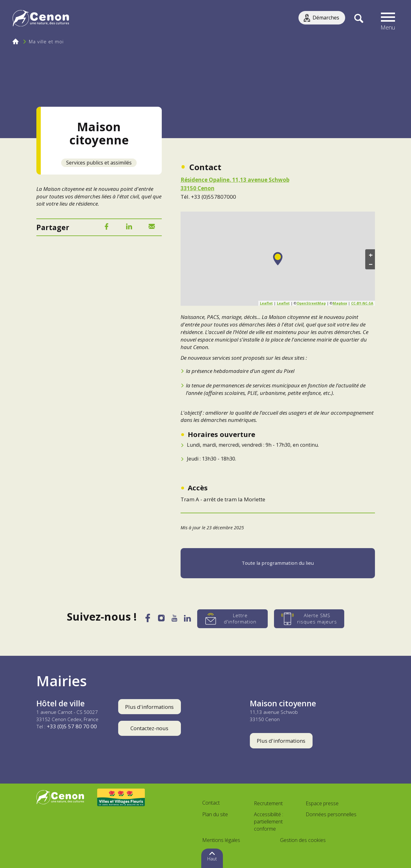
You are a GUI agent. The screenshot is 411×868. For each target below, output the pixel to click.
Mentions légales (221, 840)
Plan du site (215, 814)
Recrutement (268, 803)
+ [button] (371, 255)
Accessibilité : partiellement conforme (269, 822)
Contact (211, 803)
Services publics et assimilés (99, 163)
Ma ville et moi (46, 41)
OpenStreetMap (311, 303)
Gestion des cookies (303, 840)
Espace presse (322, 803)
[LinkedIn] (129, 228)
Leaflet (266, 303)
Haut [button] (212, 859)
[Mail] (152, 228)
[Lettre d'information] (236, 619)
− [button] (371, 264)
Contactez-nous (149, 728)
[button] (388, 19)
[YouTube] (175, 620)
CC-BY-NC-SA (362, 303)
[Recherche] (359, 19)
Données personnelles (331, 814)
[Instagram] (161, 620)
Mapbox (340, 303)
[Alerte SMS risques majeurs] (312, 619)
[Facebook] (107, 228)
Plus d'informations (149, 707)
